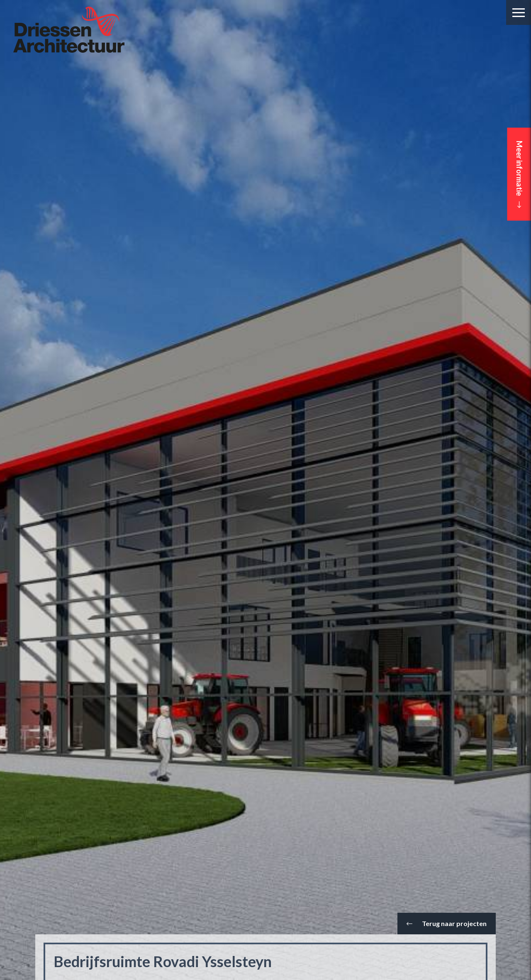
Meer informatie (519, 174)
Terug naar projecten (447, 923)
